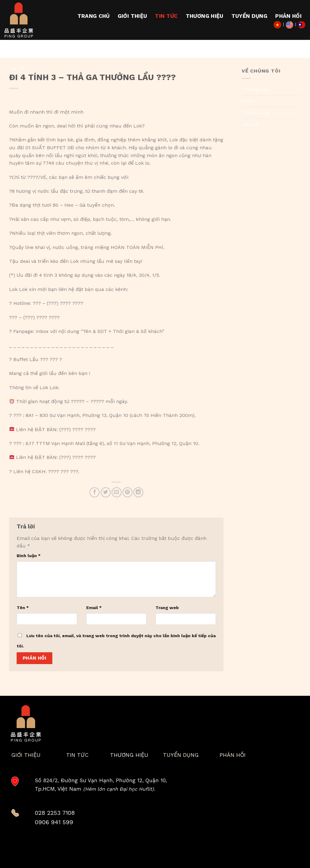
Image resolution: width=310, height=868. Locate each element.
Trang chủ (94, 16)
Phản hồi (288, 16)
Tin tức (166, 16)
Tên (23, 608)
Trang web (167, 608)
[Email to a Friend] (117, 492)
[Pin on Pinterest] (127, 492)
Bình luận (29, 556)
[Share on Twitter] (106, 492)
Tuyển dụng (250, 16)
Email (94, 608)
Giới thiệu (132, 16)
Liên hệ (250, 124)
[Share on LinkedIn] (138, 492)
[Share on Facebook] (95, 492)
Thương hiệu (205, 16)
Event (248, 101)
